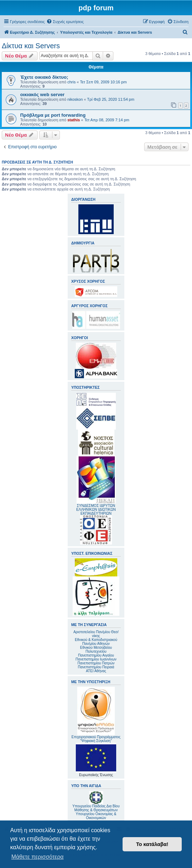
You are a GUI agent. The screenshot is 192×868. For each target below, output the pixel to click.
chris (71, 82)
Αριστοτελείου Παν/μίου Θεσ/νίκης (96, 634)
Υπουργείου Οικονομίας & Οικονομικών (96, 816)
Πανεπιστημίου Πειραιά (96, 667)
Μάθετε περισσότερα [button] (38, 857)
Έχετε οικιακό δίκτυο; (44, 77)
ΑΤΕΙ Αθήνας (96, 671)
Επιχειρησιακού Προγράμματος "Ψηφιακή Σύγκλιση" (96, 715)
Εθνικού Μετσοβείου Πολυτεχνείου (96, 649)
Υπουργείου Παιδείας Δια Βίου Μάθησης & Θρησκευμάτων (96, 808)
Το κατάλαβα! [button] (152, 844)
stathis (74, 120)
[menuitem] (65, 22)
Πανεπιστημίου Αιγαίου (96, 655)
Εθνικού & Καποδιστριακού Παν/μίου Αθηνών (96, 642)
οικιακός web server (42, 95)
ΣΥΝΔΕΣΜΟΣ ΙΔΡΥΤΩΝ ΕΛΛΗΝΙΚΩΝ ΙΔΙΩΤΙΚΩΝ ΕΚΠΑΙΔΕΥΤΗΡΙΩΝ (96, 510)
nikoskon (75, 99)
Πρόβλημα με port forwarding (53, 115)
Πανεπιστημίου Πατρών (96, 663)
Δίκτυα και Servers (31, 46)
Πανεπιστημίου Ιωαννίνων (96, 659)
